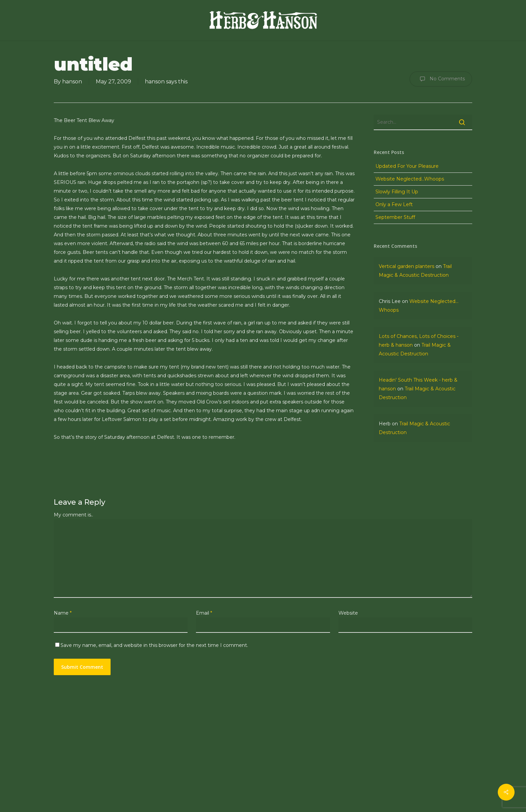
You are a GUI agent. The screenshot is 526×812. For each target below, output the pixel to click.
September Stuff (395, 217)
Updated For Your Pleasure (407, 166)
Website (348, 613)
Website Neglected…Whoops (410, 179)
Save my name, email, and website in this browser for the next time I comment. (154, 645)
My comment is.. (73, 515)
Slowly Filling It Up (397, 192)
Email (204, 613)
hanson (72, 82)
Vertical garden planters (407, 266)
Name (63, 613)
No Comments (441, 79)
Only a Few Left (394, 204)
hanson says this (166, 82)
